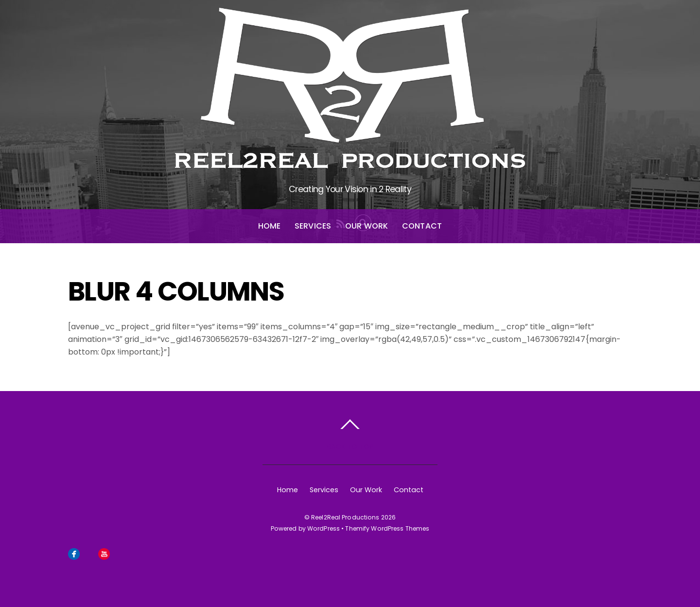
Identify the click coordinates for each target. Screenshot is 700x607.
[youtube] (104, 553)
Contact (422, 226)
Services (313, 226)
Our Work (367, 226)
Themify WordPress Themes (387, 528)
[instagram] (89, 553)
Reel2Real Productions (345, 517)
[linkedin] (119, 553)
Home (270, 226)
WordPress (324, 528)
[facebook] (74, 553)
